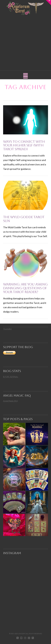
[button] (26, 76)
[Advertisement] (26, 42)
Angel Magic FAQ (10, 401)
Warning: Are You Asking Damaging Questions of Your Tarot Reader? (25, 288)
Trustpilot (7, 329)
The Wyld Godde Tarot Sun (24, 219)
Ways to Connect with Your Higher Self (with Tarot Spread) (24, 145)
